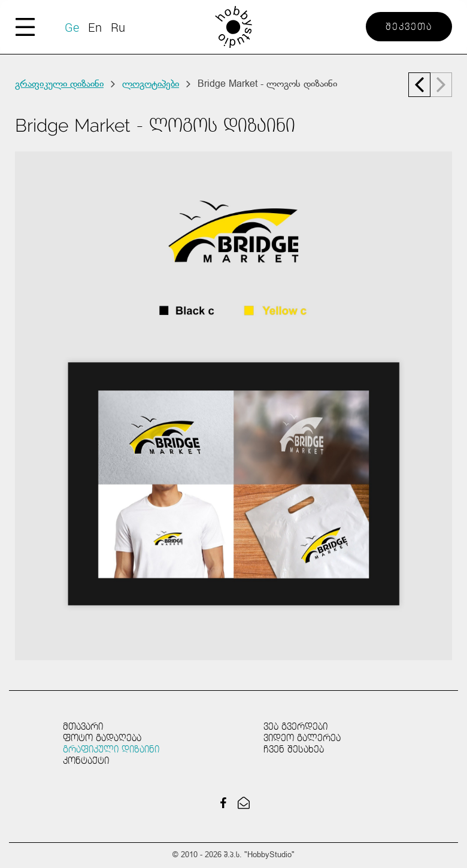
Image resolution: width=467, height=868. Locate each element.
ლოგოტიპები (151, 84)
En (95, 27)
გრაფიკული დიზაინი (59, 84)
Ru (118, 27)
